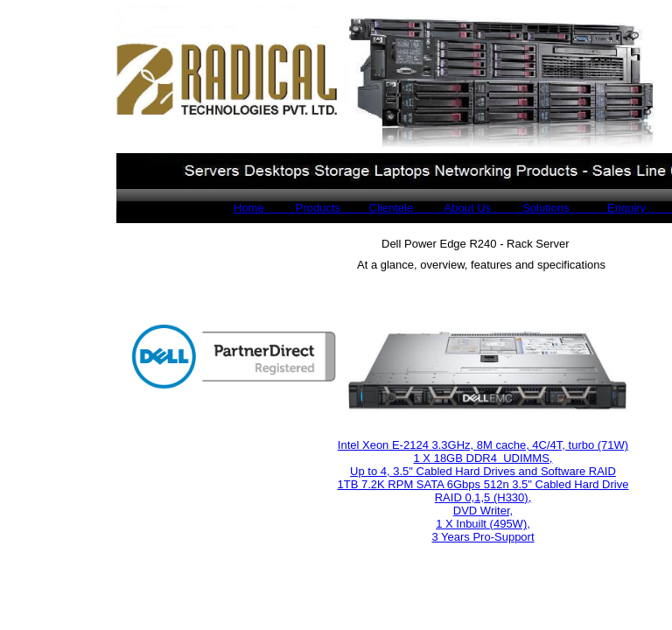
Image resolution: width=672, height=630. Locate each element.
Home (249, 208)
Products (302, 208)
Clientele (377, 208)
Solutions (530, 208)
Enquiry (609, 208)
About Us (452, 208)
